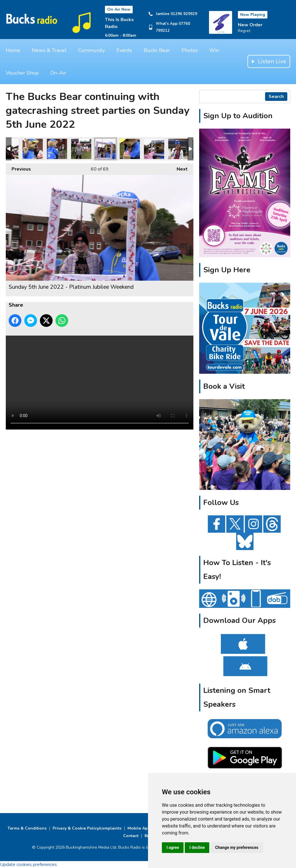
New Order (250, 25)
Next (179, 168)
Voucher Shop (22, 73)
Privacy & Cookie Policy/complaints (87, 828)
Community (91, 50)
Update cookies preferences (28, 865)
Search (276, 97)
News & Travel (49, 50)
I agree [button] (173, 847)
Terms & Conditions (27, 828)
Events (124, 50)
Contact (131, 836)
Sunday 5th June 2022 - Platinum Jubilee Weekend (33, 149)
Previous (18, 168)
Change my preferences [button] (237, 847)
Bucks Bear (157, 50)
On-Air (58, 73)
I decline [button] (197, 847)
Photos (190, 50)
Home (13, 50)
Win (214, 50)
